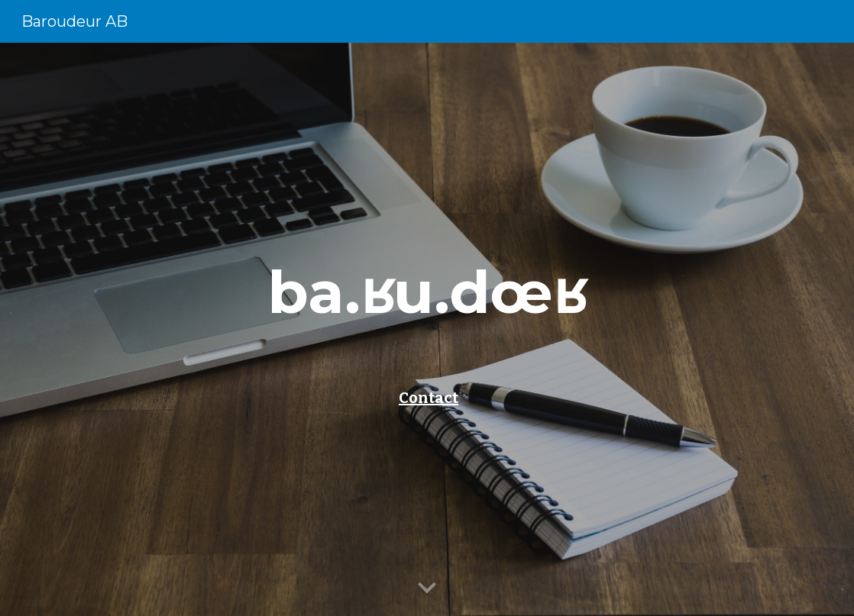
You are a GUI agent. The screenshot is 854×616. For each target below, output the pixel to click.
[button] (427, 589)
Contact (429, 398)
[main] (427, 292)
